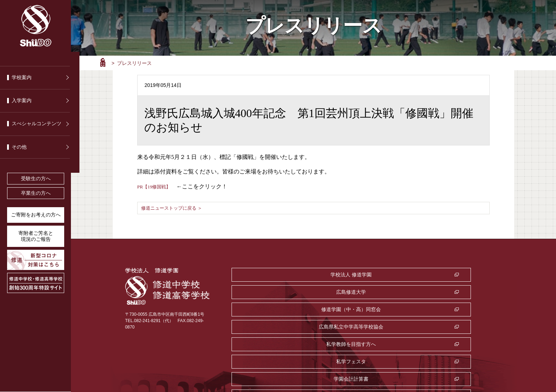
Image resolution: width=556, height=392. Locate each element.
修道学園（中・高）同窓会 (451, 274)
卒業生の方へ (36, 193)
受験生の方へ (36, 179)
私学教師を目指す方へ (362, 292)
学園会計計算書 (273, 309)
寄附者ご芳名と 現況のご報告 (36, 236)
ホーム (103, 62)
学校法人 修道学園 (273, 274)
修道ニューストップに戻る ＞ (174, 208)
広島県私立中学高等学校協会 (273, 292)
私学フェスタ (451, 292)
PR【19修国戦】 (158, 186)
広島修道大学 (362, 274)
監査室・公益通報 (362, 309)
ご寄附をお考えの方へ (36, 215)
